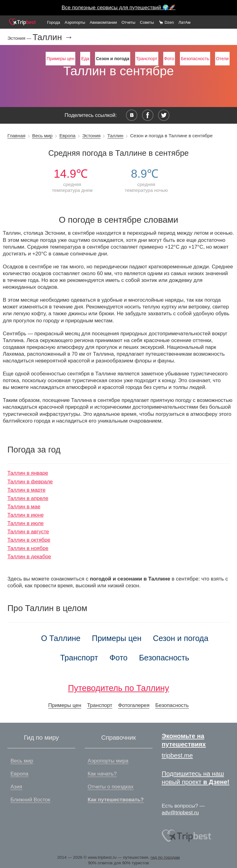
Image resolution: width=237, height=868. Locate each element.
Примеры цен (60, 59)
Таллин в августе (28, 532)
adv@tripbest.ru (180, 813)
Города (53, 22)
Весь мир (42, 136)
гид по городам (165, 857)
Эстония (91, 136)
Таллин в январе (28, 473)
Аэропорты (75, 22)
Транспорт (147, 59)
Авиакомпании (103, 22)
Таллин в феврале (30, 482)
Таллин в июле (26, 523)
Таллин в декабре (29, 557)
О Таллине (61, 638)
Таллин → (53, 37)
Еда (85, 59)
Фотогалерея (134, 705)
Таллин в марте (27, 490)
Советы (147, 22)
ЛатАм (184, 22)
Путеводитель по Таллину (118, 688)
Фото (169, 59)
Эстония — (20, 38)
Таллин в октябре (29, 540)
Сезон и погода (181, 638)
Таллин (115, 136)
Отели (222, 59)
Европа (67, 136)
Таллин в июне (25, 515)
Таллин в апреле (28, 498)
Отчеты (129, 22)
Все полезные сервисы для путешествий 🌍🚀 (119, 8)
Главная (16, 136)
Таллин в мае (24, 507)
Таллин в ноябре (28, 548)
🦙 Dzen (166, 22)
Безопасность (195, 59)
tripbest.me (177, 755)
